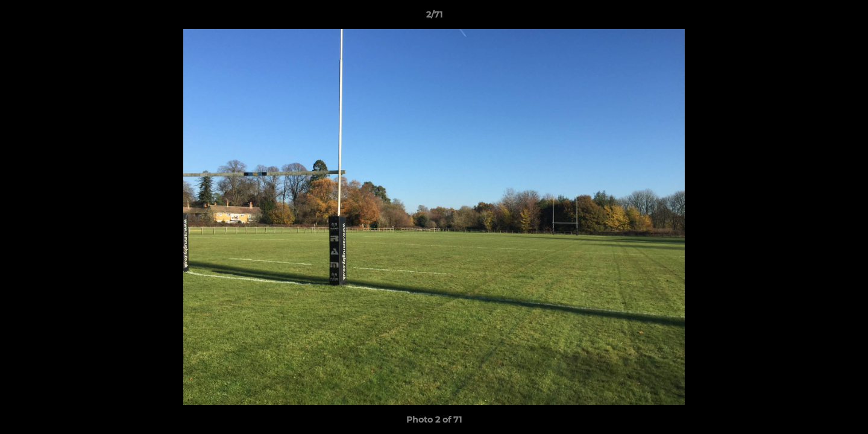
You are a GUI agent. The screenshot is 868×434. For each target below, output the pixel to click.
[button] (846, 17)
